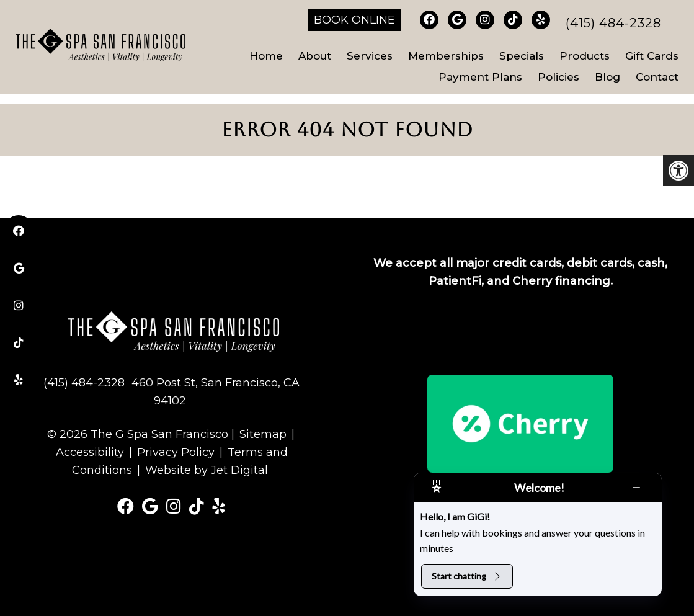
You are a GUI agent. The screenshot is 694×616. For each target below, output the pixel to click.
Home (266, 56)
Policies (558, 77)
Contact (657, 77)
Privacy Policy (176, 452)
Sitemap (263, 434)
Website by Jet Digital (207, 470)
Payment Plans (480, 77)
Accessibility (90, 452)
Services (370, 56)
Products (585, 56)
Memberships (446, 56)
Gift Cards (652, 56)
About (315, 56)
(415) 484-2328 (613, 23)
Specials (522, 56)
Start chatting (467, 576)
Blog (607, 77)
